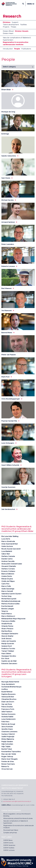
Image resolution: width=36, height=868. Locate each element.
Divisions (7, 22)
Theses (13, 27)
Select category (9, 67)
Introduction (8, 49)
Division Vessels (22, 31)
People (17, 49)
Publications (26, 49)
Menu (31, 4)
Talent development (11, 25)
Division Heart (8, 33)
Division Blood (8, 31)
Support (15, 22)
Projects (6, 27)
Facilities (24, 25)
